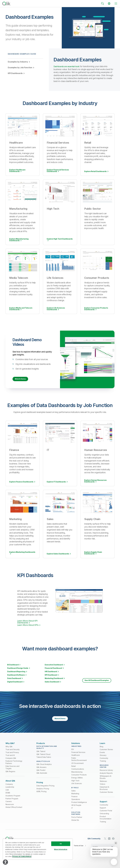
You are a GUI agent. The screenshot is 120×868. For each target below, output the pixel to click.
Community (104, 761)
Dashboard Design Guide (18, 668)
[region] (38, 849)
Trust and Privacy (12, 755)
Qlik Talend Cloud (43, 757)
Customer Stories (106, 752)
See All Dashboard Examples (97, 681)
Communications (78, 772)
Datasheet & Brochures (104, 791)
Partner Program (12, 803)
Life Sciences (77, 786)
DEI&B (8, 797)
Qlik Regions (10, 774)
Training (103, 764)
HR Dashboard (51, 672)
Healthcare (76, 758)
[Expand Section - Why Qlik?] (10, 745)
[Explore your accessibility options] (5, 862)
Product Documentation (106, 822)
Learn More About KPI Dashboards (27, 622)
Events (102, 755)
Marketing (75, 796)
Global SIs (75, 823)
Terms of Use (79, 850)
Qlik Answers (41, 770)
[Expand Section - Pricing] (40, 785)
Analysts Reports (106, 776)
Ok (61, 844)
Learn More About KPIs (28, 625)
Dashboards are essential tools (68, 66)
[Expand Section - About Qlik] (10, 784)
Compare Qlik (11, 761)
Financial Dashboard (53, 668)
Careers (9, 806)
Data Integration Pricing (45, 790)
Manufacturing (77, 775)
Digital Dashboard (15, 682)
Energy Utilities (77, 781)
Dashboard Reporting (16, 672)
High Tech (75, 784)
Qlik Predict (41, 773)
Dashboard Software (16, 675)
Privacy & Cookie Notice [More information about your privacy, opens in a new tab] (22, 856)
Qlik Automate (42, 776)
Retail (73, 769)
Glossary (103, 758)
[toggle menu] (116, 4)
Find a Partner (77, 820)
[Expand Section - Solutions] (76, 745)
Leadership (10, 791)
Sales (73, 794)
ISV (73, 752)
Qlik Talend (41, 754)
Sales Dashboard (52, 682)
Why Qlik (9, 749)
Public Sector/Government (79, 762)
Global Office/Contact (14, 811)
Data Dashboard (14, 679)
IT (72, 811)
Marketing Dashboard (54, 679)
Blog (101, 749)
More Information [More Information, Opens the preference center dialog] (61, 849)
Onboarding (104, 818)
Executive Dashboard (54, 665)
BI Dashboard (13, 665)
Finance (74, 799)
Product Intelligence (79, 805)
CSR (7, 794)
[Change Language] (109, 4)
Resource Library (106, 773)
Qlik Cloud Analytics (44, 767)
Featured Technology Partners (14, 765)
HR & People (76, 808)
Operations (76, 802)
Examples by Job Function (20, 67)
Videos (102, 787)
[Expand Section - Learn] (102, 745)
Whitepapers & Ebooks (105, 780)
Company (9, 788)
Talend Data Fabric (44, 760)
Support (103, 812)
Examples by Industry (18, 62)
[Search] (103, 4)
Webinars (103, 784)
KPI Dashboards (15, 73)
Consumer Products (79, 778)
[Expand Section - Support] (103, 805)
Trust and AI (10, 758)
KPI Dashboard (51, 675)
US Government (77, 766)
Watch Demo (20, 379)
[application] (114, 862)
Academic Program (13, 800)
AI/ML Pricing (41, 796)
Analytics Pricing (43, 793)
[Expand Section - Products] (41, 745)
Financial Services (78, 755)
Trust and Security (13, 752)
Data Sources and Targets (12, 770)
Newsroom (10, 808)
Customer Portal (106, 815)
